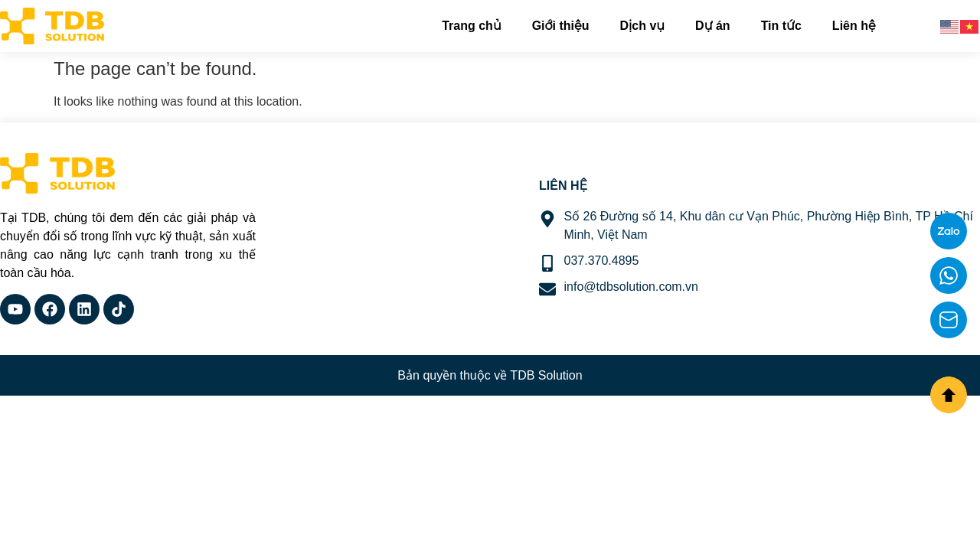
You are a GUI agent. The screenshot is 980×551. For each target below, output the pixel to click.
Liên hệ (854, 26)
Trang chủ (471, 26)
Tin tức (781, 26)
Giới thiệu (561, 26)
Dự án (713, 26)
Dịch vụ (642, 26)
